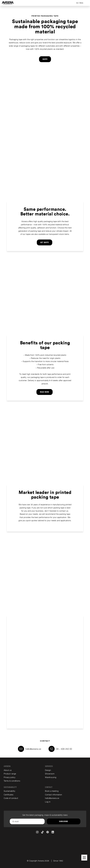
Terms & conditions (12, 781)
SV (77, 3)
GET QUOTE (45, 242)
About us (8, 770)
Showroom (50, 774)
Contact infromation (54, 795)
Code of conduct (11, 798)
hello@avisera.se (33, 749)
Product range (10, 774)
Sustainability (9, 791)
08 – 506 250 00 (64, 749)
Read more (45, 392)
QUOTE (45, 59)
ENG (81, 3)
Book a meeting (52, 791)
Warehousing (51, 777)
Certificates (9, 795)
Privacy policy (9, 777)
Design (48, 770)
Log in (48, 802)
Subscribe (63, 821)
